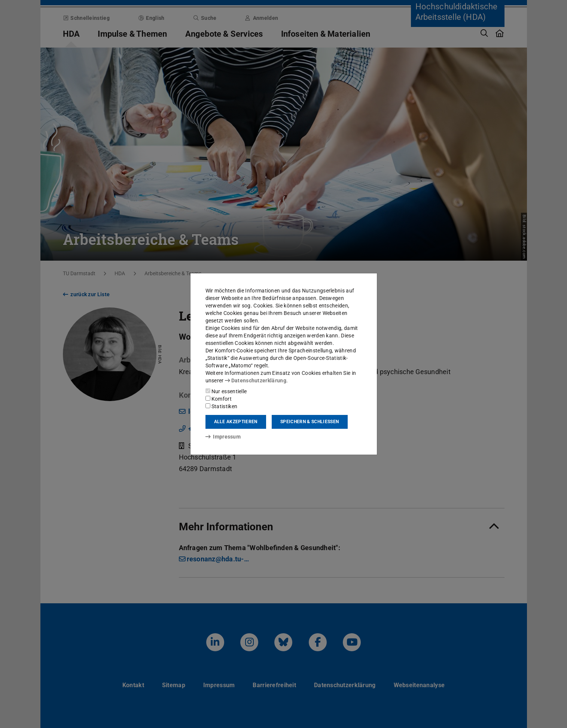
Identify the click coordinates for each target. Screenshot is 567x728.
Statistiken (222, 406)
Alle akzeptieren (236, 422)
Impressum (223, 437)
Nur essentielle (226, 391)
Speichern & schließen (310, 422)
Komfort (219, 399)
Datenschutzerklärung (256, 380)
